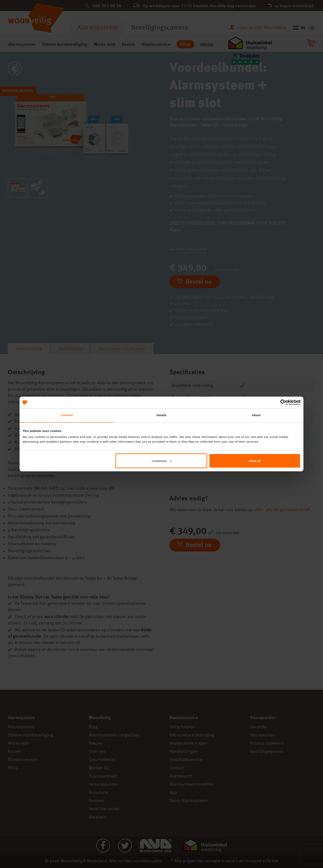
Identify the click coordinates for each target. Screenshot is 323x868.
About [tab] (256, 415)
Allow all (255, 461)
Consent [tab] (67, 415)
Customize (161, 461)
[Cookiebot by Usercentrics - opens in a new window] (273, 402)
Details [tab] (161, 415)
